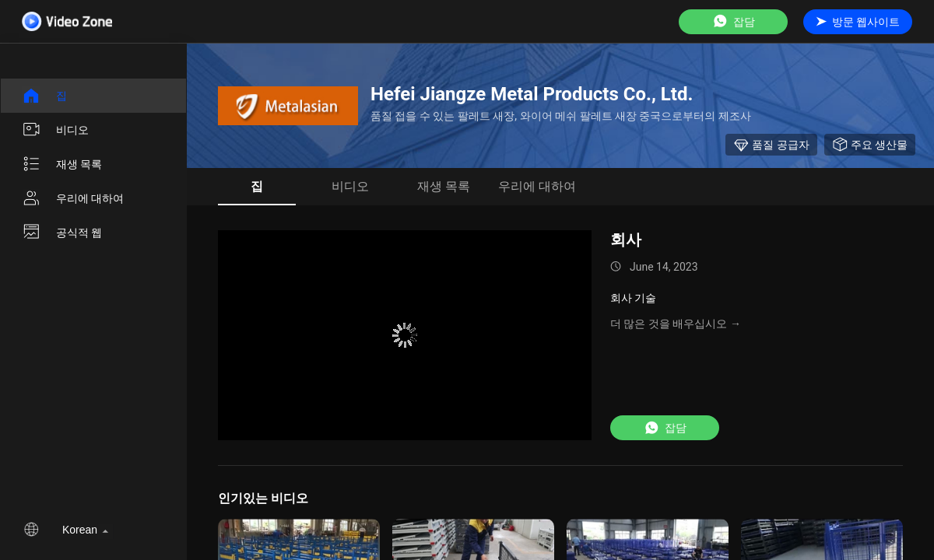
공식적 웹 (62, 233)
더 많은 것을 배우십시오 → (676, 324)
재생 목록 (62, 164)
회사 (626, 240)
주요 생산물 (870, 145)
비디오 (55, 130)
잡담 (733, 21)
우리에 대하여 (73, 198)
